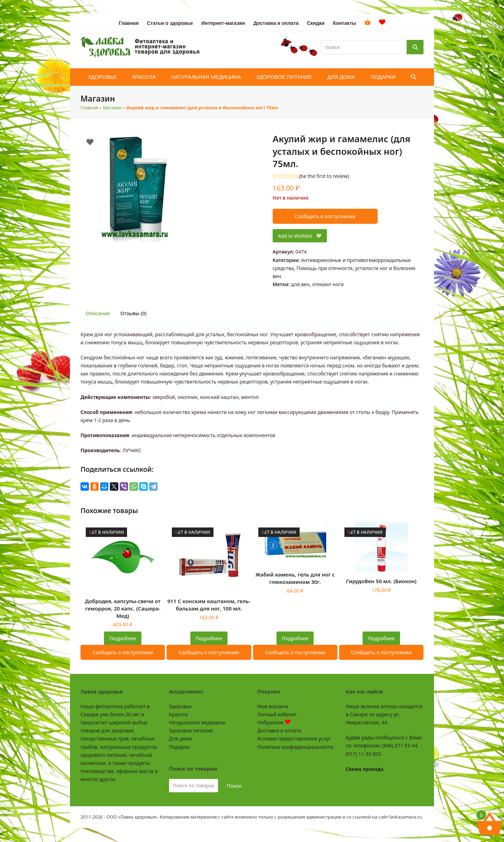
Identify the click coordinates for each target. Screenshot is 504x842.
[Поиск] (415, 47)
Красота (178, 714)
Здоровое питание (191, 730)
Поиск (234, 786)
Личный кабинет (277, 714)
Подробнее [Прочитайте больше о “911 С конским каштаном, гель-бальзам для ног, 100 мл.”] (209, 638)
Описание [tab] (98, 313)
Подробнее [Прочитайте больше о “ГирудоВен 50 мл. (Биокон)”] (381, 638)
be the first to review (324, 176)
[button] (414, 77)
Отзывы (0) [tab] (134, 313)
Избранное (274, 722)
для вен (300, 284)
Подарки (179, 747)
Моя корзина (273, 706)
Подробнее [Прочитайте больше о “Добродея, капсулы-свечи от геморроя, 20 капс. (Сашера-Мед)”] (123, 638)
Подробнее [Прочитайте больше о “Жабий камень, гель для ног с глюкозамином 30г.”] (295, 638)
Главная (89, 108)
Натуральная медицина (197, 722)
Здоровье (180, 706)
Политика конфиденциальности (295, 747)
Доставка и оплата (279, 730)
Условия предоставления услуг (294, 739)
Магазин (112, 108)
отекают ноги (328, 284)
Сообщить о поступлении (325, 216)
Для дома (181, 739)
